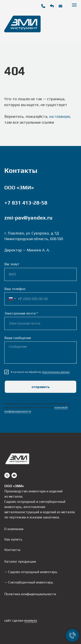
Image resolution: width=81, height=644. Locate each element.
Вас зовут (12, 264)
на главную (60, 116)
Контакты (12, 550)
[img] (60, 6)
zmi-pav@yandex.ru (28, 218)
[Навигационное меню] (74, 5)
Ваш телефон (15, 289)
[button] (52, 6)
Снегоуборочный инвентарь (31, 582)
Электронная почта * (21, 313)
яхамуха (31, 620)
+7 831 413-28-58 (26, 203)
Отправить (41, 387)
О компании (14, 529)
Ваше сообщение (18, 338)
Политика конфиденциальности (30, 594)
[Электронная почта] (14, 475)
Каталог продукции (20, 561)
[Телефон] (7, 475)
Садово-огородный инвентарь (33, 572)
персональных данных (56, 372)
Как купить (13, 539)
